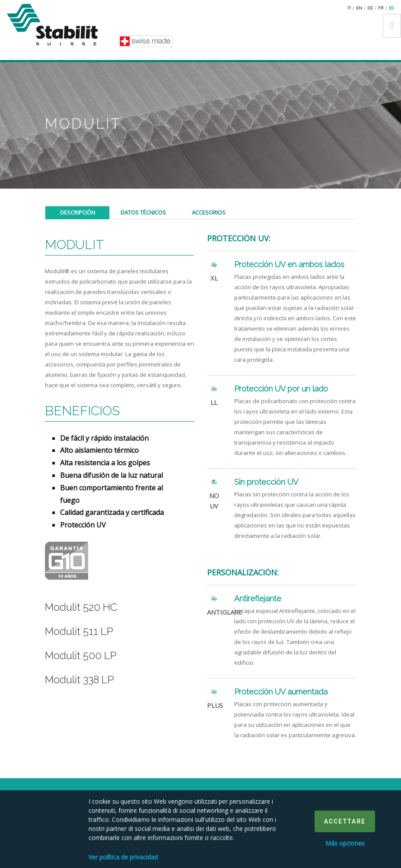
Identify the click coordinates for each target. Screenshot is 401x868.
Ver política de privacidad (123, 857)
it (349, 8)
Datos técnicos (143, 212)
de (370, 8)
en (359, 8)
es (391, 8)
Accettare (345, 821)
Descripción (78, 212)
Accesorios (209, 212)
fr (381, 8)
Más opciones (345, 843)
